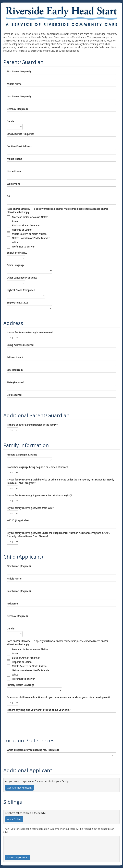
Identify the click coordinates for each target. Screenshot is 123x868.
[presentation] (31, 844)
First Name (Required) (19, 71)
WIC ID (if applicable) (18, 520)
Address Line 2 (15, 357)
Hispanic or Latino (22, 230)
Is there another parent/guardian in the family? (32, 425)
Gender (11, 121)
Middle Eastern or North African (29, 234)
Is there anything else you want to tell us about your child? (39, 710)
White (15, 242)
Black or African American (26, 225)
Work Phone (14, 184)
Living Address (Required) (21, 345)
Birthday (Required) (17, 109)
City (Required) (15, 370)
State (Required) (16, 382)
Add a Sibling (14, 819)
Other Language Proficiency (22, 278)
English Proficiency (17, 253)
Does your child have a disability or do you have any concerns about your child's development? (58, 697)
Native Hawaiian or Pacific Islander (31, 238)
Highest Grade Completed (21, 290)
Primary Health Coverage (20, 685)
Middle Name (14, 84)
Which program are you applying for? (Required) (33, 750)
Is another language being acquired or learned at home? (37, 467)
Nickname (12, 604)
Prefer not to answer (23, 247)
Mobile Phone (14, 159)
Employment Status (17, 303)
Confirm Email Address (19, 146)
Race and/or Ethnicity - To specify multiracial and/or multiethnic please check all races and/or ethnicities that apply (57, 210)
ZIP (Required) (15, 395)
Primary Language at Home (22, 455)
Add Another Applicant (19, 788)
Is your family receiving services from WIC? (30, 508)
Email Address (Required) (20, 134)
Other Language (16, 265)
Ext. (9, 196)
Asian (15, 221)
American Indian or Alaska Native (30, 217)
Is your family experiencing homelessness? (30, 332)
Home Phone (14, 171)
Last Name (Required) (19, 96)
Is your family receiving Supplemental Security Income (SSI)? (39, 495)
